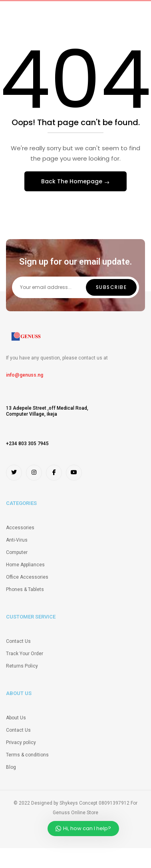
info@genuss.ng (25, 375)
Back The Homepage (73, 181)
